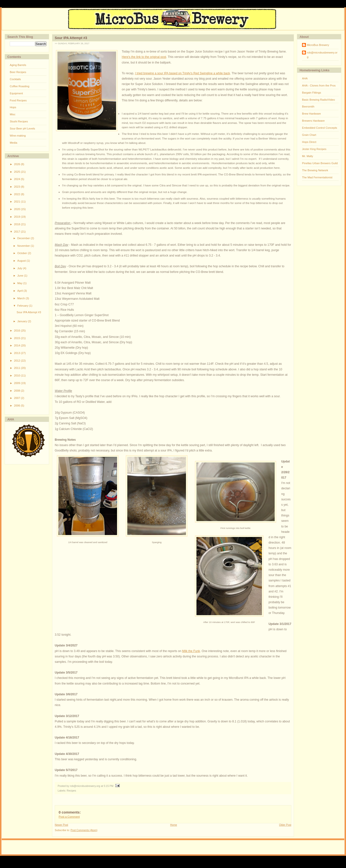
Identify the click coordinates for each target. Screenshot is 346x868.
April (21, 291)
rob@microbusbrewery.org (322, 55)
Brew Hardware (311, 114)
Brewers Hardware (313, 121)
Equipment (16, 93)
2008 (17, 391)
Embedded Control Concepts (320, 128)
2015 (17, 338)
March (22, 298)
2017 (17, 232)
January (23, 321)
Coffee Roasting (20, 86)
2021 (17, 202)
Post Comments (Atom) (84, 830)
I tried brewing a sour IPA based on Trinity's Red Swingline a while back (182, 73)
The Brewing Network (315, 170)
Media (13, 143)
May (20, 283)
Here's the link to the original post (144, 57)
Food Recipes (18, 100)
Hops (13, 107)
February (23, 306)
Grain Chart (309, 135)
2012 (17, 361)
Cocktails (15, 79)
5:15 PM (109, 786)
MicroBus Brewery (318, 45)
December (24, 238)
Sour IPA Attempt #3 (29, 312)
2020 (17, 209)
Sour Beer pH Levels (22, 129)
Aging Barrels (18, 65)
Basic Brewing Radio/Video (319, 100)
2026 (17, 164)
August (22, 261)
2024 (17, 179)
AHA (305, 78)
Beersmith (308, 107)
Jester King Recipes (314, 149)
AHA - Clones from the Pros (319, 86)
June (21, 276)
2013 (17, 353)
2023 (17, 187)
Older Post (285, 825)
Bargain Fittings (312, 93)
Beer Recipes (18, 72)
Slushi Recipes (19, 121)
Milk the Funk (191, 651)
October (23, 253)
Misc (13, 114)
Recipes (71, 791)
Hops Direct (309, 142)
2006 (17, 406)
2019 (17, 217)
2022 (17, 194)
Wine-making (18, 136)
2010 (17, 375)
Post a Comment (69, 817)
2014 (17, 345)
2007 (17, 398)
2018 (17, 224)
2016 (17, 331)
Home (173, 825)
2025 (17, 172)
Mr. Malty (308, 156)
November (24, 246)
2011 (17, 368)
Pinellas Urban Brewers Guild (320, 163)
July (20, 268)
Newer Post (61, 825)
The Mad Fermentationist (317, 177)
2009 (17, 383)
